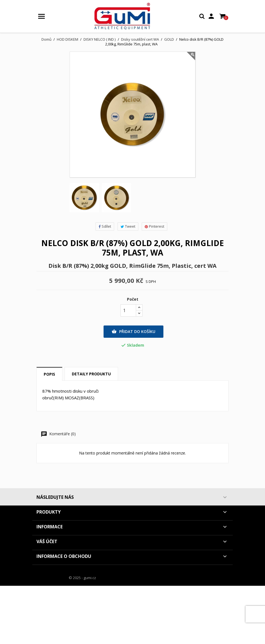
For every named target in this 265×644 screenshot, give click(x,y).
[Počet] (128, 310)
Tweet (128, 226)
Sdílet (105, 226)
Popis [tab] (49, 374)
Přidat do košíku (133, 332)
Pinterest (154, 226)
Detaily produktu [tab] (91, 374)
